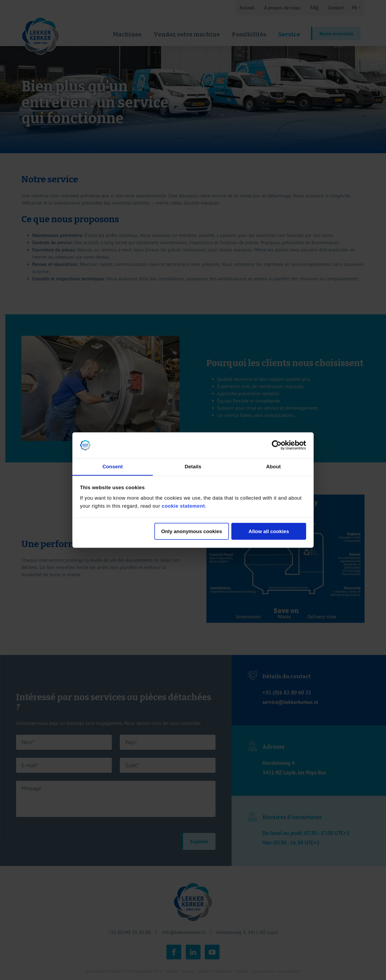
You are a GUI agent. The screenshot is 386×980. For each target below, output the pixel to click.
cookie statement (183, 506)
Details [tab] (193, 467)
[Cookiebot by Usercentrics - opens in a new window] (283, 445)
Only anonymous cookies (192, 531)
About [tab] (274, 467)
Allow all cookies (269, 531)
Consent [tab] (113, 467)
